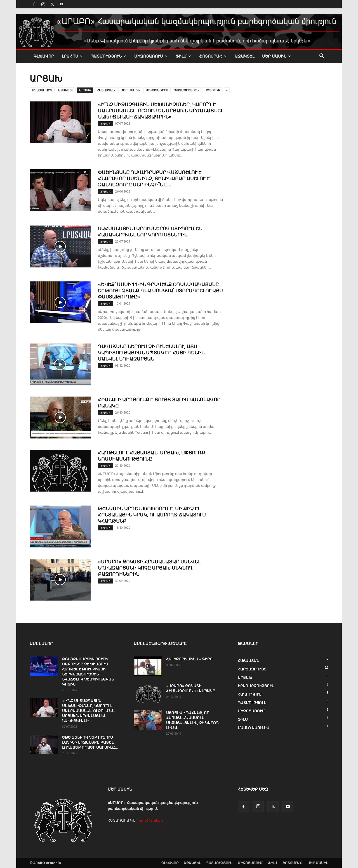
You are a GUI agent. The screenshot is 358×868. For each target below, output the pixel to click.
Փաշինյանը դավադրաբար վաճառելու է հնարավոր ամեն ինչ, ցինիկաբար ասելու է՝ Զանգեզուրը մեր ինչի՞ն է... (154, 178)
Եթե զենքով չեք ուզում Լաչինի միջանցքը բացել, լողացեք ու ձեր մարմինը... (90, 742)
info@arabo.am (153, 820)
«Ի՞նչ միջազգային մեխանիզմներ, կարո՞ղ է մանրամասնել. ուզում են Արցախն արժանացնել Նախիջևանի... (88, 711)
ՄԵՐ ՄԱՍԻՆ (276, 56)
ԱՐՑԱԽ (85, 90)
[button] (322, 57)
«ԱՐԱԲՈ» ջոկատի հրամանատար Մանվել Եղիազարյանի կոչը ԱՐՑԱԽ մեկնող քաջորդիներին (149, 568)
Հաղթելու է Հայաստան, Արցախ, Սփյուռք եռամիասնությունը (151, 456)
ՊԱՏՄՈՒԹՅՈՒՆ (108, 56)
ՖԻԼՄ (183, 56)
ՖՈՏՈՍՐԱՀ (213, 56)
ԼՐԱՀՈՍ (72, 56)
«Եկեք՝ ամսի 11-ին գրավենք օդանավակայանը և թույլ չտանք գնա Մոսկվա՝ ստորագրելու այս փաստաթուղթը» (160, 290)
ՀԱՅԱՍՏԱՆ (106, 90)
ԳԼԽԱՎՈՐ (44, 56)
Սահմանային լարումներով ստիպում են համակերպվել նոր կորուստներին (150, 232)
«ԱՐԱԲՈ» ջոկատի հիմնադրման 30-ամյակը (191, 688)
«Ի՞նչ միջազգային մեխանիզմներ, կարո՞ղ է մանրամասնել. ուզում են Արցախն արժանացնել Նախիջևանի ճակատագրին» (161, 111)
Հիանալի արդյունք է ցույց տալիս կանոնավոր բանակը (159, 403)
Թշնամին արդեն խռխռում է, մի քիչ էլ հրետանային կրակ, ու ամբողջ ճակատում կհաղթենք (152, 515)
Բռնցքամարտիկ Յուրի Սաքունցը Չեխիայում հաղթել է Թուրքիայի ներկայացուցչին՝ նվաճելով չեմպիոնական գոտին (88, 672)
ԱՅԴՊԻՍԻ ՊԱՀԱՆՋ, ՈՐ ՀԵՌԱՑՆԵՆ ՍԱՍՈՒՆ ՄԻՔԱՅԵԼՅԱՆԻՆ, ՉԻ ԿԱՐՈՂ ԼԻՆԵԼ (192, 720)
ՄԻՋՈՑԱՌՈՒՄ (151, 56)
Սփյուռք (212, 90)
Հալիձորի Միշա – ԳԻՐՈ (189, 659)
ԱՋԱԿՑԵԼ (244, 56)
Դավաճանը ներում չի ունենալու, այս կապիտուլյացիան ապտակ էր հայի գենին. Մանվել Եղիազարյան (152, 353)
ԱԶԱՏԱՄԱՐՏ (42, 90)
